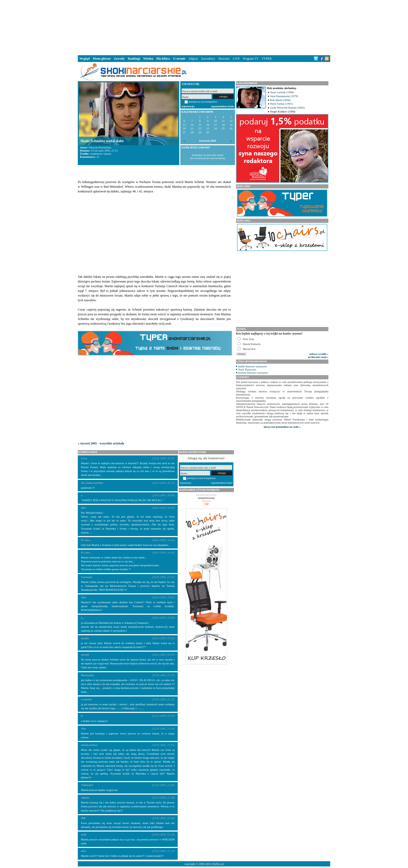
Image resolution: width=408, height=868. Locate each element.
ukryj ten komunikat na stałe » (282, 427)
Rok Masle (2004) (280, 100)
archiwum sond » (318, 357)
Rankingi (134, 59)
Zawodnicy (208, 59)
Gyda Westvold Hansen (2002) (287, 108)
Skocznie (224, 59)
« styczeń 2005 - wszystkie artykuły (101, 443)
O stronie (179, 59)
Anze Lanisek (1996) (282, 92)
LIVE (236, 59)
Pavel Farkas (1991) (281, 104)
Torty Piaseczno (247, 369)
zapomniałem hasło (222, 106)
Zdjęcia (193, 59)
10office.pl (218, 864)
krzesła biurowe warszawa (253, 373)
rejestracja (188, 106)
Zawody (119, 59)
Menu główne (102, 59)
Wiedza (148, 59)
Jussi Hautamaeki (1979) (284, 96)
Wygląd (85, 59)
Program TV (251, 59)
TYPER (267, 59)
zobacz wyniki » (319, 354)
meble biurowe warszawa (252, 366)
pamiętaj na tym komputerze (203, 102)
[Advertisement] (204, 27)
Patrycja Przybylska (100, 147)
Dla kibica (163, 59)
